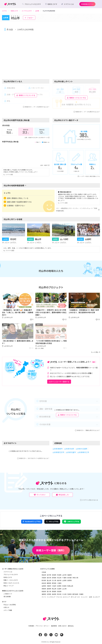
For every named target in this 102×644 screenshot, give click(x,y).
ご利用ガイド (8, 594)
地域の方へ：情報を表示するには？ (87, 430)
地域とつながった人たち (11, 583)
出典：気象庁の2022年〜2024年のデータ (37, 137)
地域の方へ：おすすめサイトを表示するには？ (33, 458)
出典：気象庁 (45, 165)
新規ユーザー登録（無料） (51, 550)
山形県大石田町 (82, 449)
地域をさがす (8, 577)
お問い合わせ (62, 626)
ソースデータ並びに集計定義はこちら (89, 176)
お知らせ (6, 607)
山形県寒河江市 (83, 452)
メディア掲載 (8, 610)
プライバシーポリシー (43, 626)
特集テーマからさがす (11, 580)
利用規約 (31, 626)
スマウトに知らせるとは (89, 500)
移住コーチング (9, 586)
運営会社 (71, 626)
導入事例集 (7, 597)
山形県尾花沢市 (58, 452)
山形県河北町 (69, 449)
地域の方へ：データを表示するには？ (36, 107)
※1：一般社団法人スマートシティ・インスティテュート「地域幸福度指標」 (78, 209)
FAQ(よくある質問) (10, 605)
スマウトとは (8, 572)
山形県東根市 (58, 449)
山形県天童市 (71, 452)
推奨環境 (54, 626)
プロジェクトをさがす (11, 574)
